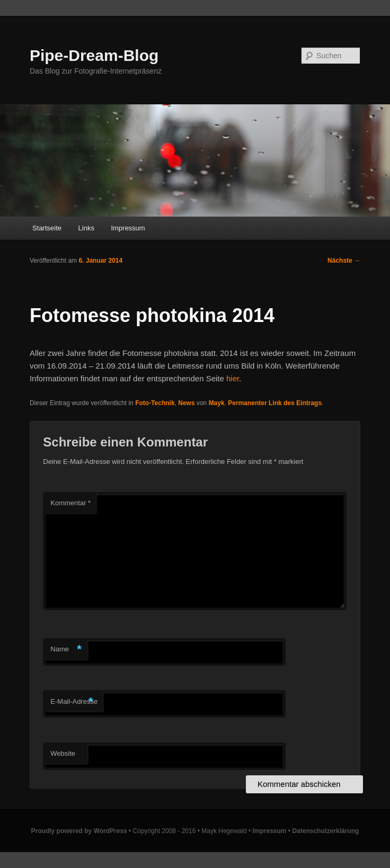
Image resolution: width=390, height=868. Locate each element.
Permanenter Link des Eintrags (275, 403)
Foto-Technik (155, 403)
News (186, 403)
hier (233, 378)
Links (86, 228)
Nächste (344, 261)
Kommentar (70, 503)
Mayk (217, 403)
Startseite (47, 228)
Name (66, 650)
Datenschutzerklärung (325, 831)
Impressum (128, 228)
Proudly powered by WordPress (79, 831)
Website (63, 753)
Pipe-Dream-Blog (94, 55)
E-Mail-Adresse (74, 702)
